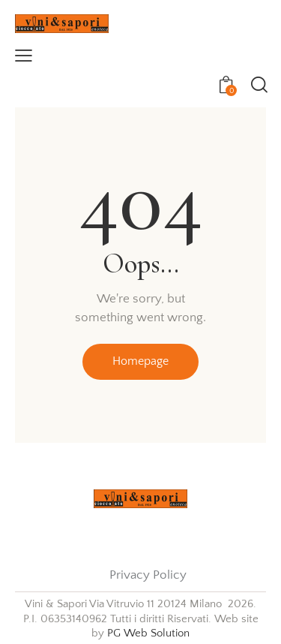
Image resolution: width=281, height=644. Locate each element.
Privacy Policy (148, 575)
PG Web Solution (148, 633)
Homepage (140, 361)
